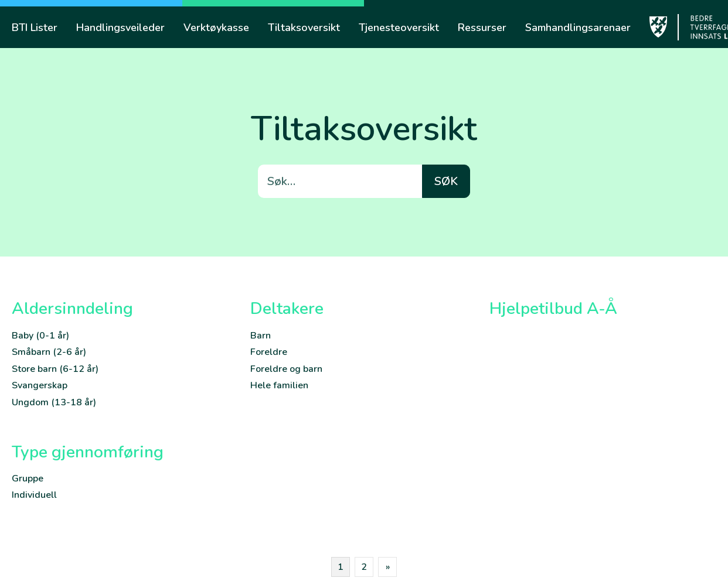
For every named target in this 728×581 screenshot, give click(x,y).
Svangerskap (40, 385)
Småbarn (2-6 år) (49, 352)
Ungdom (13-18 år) (54, 402)
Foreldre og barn (286, 369)
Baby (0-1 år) (40, 336)
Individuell (34, 495)
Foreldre (269, 352)
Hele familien (279, 385)
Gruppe (28, 479)
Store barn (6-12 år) (55, 369)
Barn (261, 336)
